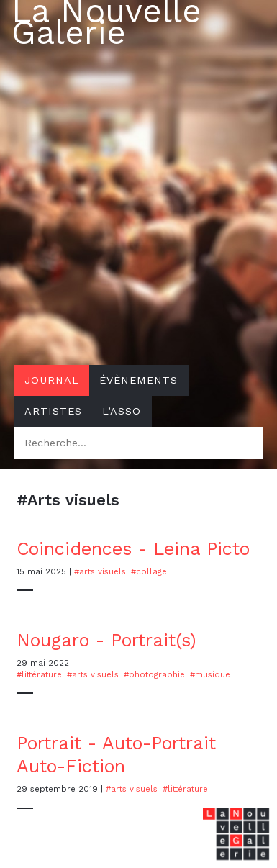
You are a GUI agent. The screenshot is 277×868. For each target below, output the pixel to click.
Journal (52, 380)
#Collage (149, 571)
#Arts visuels (100, 571)
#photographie (154, 674)
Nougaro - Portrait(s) (106, 640)
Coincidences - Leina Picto (133, 549)
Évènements (138, 380)
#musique (210, 674)
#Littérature (39, 674)
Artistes (53, 411)
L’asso (122, 411)
